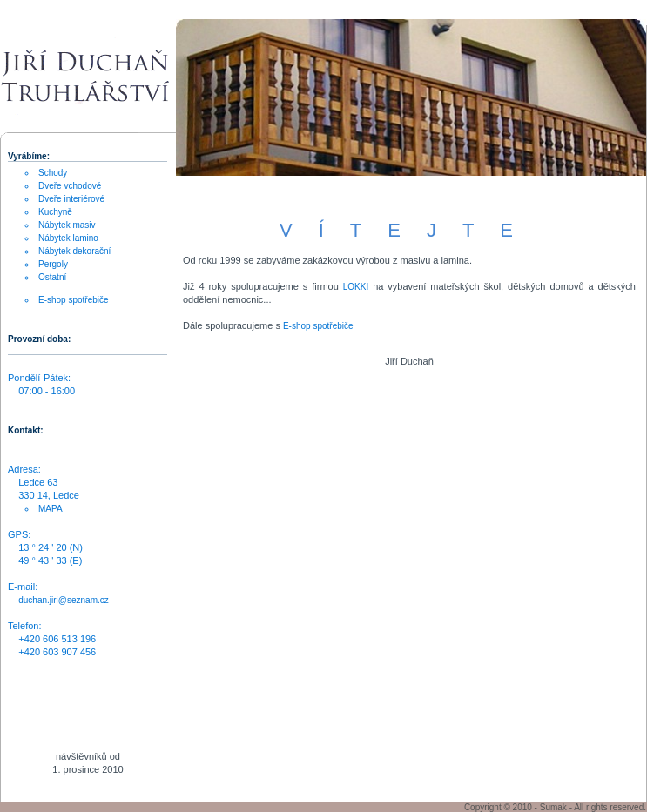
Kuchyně (55, 212)
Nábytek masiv (67, 225)
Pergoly (53, 264)
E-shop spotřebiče (318, 326)
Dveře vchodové (70, 186)
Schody (53, 173)
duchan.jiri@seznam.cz (64, 600)
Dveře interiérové (71, 199)
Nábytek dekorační (74, 251)
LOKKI (356, 287)
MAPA (51, 509)
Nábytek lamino (68, 238)
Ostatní (52, 277)
